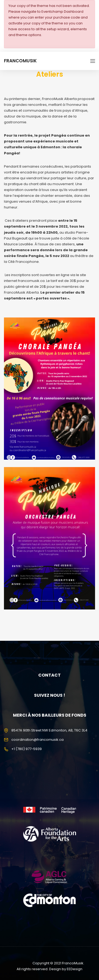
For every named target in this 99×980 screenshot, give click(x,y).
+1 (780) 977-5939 (27, 749)
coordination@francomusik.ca (37, 740)
